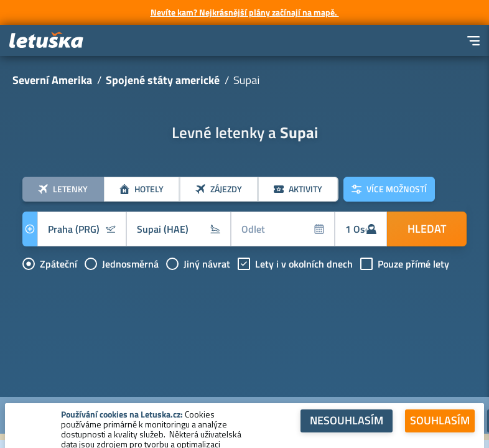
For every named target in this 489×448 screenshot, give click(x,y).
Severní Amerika (52, 80)
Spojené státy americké (163, 80)
